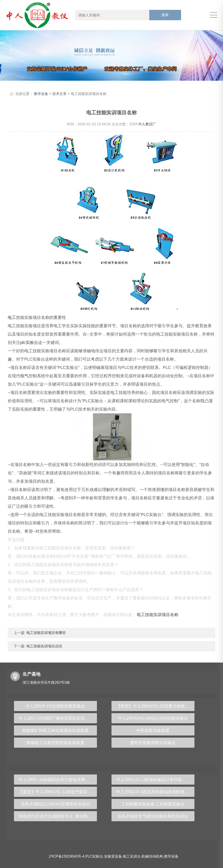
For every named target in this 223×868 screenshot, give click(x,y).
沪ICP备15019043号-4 (67, 856)
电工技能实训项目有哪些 (45, 633)
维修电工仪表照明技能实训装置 (55, 743)
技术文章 (59, 94)
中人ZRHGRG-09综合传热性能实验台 (153, 718)
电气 (24, 376)
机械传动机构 (152, 856)
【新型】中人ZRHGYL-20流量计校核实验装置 (155, 706)
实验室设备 (113, 856)
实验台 (32, 342)
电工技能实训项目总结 (44, 646)
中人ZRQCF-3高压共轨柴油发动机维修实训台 (155, 792)
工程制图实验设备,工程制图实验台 (153, 804)
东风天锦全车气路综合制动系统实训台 (153, 816)
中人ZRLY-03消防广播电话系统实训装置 (56, 718)
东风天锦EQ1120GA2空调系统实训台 (55, 804)
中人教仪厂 (147, 124)
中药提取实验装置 (153, 730)
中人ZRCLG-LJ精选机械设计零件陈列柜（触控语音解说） (155, 780)
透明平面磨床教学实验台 (153, 743)
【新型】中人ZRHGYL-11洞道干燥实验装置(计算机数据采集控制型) (58, 792)
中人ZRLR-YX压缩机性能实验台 (55, 706)
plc (23, 342)
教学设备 (41, 94)
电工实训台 (132, 856)
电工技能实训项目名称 (158, 615)
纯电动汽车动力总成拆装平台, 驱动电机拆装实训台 (58, 816)
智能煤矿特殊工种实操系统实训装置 (55, 730)
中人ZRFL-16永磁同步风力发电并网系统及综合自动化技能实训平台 (58, 780)
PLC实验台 (94, 856)
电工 (12, 317)
